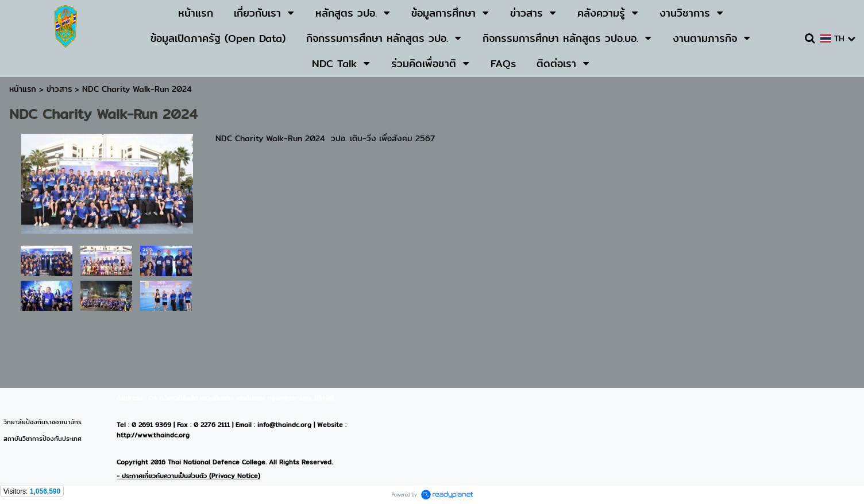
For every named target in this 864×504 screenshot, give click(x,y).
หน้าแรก (23, 89)
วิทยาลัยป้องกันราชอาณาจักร (43, 422)
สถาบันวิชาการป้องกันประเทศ (43, 439)
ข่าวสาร (61, 89)
